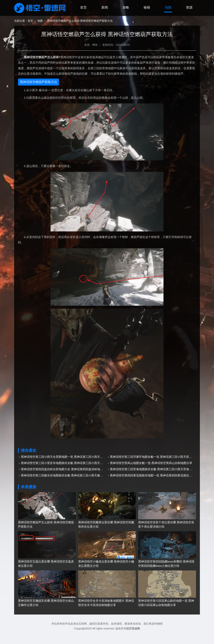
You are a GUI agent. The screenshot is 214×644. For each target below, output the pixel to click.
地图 (167, 18)
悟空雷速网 (133, 638)
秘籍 (145, 18)
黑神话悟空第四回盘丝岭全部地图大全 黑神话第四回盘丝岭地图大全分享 (64, 479)
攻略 (123, 18)
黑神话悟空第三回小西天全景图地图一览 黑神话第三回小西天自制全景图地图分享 (64, 467)
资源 (189, 18)
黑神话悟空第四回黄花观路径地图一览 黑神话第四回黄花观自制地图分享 (153, 485)
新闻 (101, 18)
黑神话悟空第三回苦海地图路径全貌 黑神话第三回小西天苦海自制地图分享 (153, 479)
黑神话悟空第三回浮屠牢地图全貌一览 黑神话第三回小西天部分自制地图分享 (153, 467)
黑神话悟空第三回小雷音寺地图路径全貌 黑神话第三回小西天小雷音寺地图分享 (64, 473)
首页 (79, 18)
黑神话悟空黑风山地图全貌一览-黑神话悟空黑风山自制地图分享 (151, 473)
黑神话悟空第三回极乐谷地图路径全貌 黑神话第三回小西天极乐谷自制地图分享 (64, 485)
